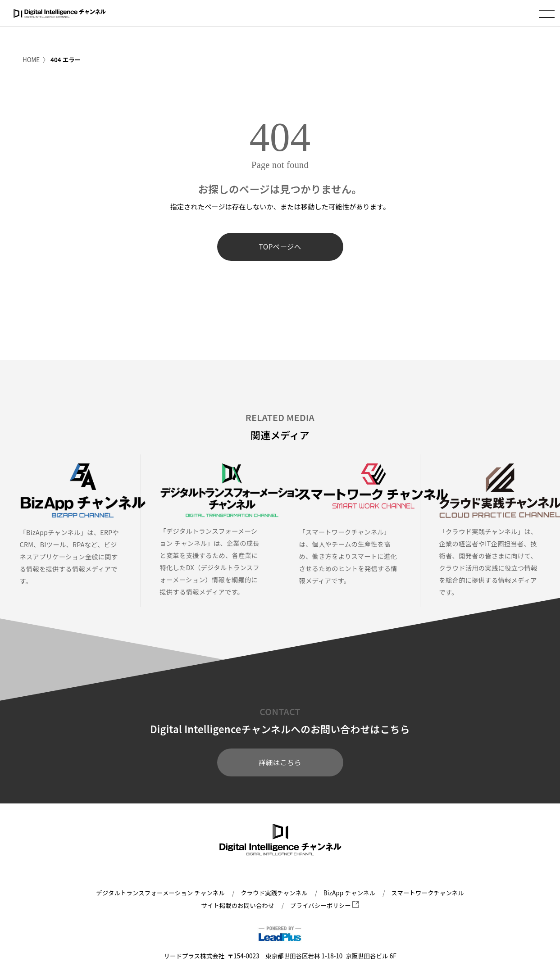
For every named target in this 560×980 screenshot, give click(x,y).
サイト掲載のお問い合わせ (237, 905)
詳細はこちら (280, 763)
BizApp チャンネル (351, 893)
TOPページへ (280, 247)
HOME (31, 59)
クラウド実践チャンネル (274, 893)
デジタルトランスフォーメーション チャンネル (158, 893)
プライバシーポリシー (325, 905)
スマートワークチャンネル (430, 893)
